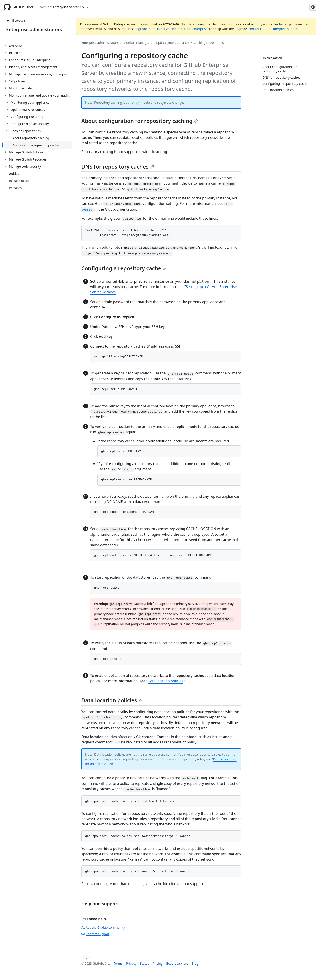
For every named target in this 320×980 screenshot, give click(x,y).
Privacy (131, 963)
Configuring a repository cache (124, 268)
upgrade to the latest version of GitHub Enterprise (171, 29)
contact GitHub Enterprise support (274, 29)
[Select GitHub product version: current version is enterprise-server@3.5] (64, 7)
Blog (195, 963)
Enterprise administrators (34, 29)
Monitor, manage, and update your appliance (156, 43)
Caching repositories (209, 43)
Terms (118, 963)
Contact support (95, 934)
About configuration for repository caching (140, 121)
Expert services (177, 963)
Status (145, 963)
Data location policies (165, 681)
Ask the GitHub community (103, 927)
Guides (14, 174)
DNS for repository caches (118, 166)
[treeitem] (38, 46)
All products (16, 21)
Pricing (158, 963)
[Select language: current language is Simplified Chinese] (313, 7)
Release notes (19, 181)
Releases (15, 188)
